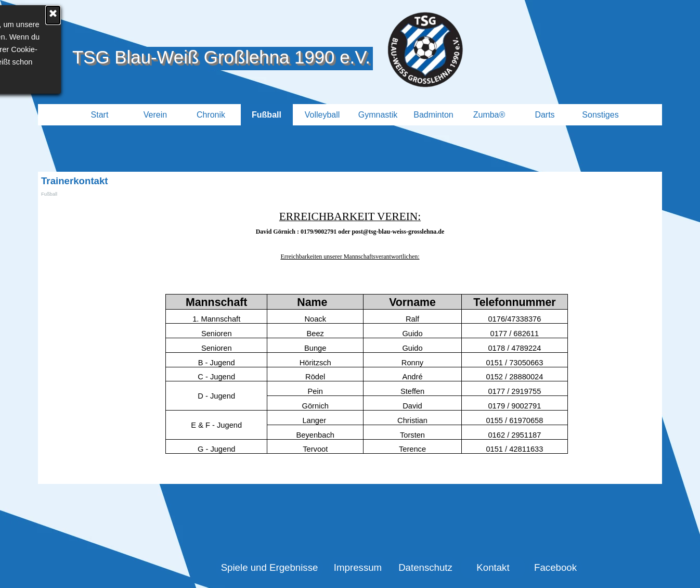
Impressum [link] (358, 567)
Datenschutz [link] (425, 567)
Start (100, 115)
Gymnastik (378, 115)
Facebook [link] (555, 567)
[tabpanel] (350, 235)
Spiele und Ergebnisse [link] (270, 567)
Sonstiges (600, 115)
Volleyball (322, 115)
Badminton (433, 115)
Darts (545, 115)
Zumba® (489, 115)
